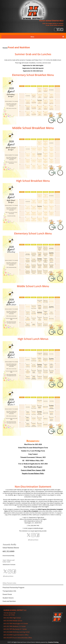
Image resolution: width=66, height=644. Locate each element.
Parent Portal (7, 594)
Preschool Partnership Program (13, 587)
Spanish (33, 68)
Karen (33, 71)
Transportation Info (9, 591)
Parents (5, 48)
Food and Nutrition (9, 601)
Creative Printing (53, 642)
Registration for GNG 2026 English (33, 65)
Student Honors (8, 598)
